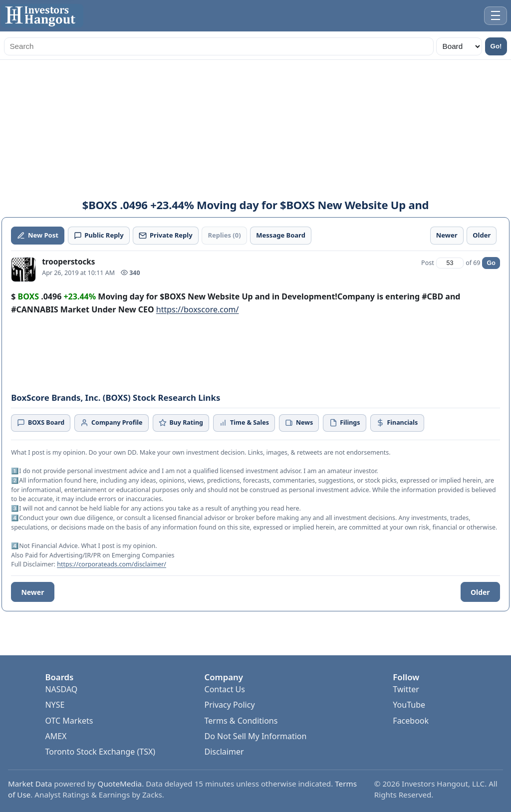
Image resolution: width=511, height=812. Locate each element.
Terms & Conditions (241, 721)
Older (480, 592)
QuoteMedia (120, 784)
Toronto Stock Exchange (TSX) (100, 752)
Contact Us (225, 689)
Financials (397, 422)
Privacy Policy (230, 705)
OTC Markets (69, 721)
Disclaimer (224, 752)
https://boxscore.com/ (198, 309)
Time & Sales (244, 422)
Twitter (406, 689)
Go (491, 263)
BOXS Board (41, 422)
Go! (496, 46)
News (299, 422)
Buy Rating (181, 422)
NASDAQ (61, 689)
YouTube (409, 705)
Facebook (411, 721)
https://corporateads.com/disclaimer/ (112, 564)
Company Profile (111, 422)
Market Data (30, 784)
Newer (32, 592)
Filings (345, 422)
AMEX (56, 736)
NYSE (55, 705)
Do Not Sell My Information (256, 736)
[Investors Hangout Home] (42, 16)
